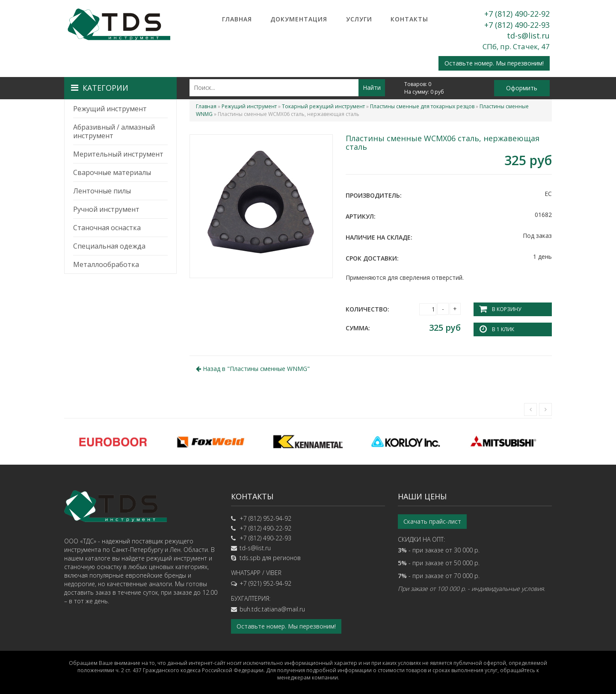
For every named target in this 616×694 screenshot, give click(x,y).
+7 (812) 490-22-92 (517, 14)
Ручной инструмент (106, 209)
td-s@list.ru (528, 36)
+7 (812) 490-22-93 (517, 25)
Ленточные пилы (102, 191)
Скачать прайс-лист (432, 521)
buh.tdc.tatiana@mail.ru (272, 609)
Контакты (409, 19)
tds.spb (250, 557)
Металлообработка (106, 264)
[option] (113, 442)
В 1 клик (503, 329)
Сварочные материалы (112, 172)
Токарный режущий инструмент (323, 106)
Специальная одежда (109, 246)
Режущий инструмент (110, 109)
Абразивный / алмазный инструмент (114, 131)
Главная (237, 19)
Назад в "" (253, 369)
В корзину (506, 309)
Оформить (522, 88)
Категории (100, 88)
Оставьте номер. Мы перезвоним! (494, 63)
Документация (299, 19)
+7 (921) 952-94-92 (265, 583)
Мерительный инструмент (118, 154)
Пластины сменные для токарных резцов (422, 106)
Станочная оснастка (107, 228)
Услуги (359, 19)
